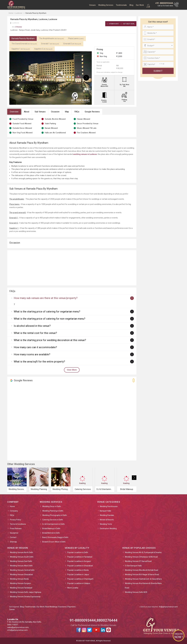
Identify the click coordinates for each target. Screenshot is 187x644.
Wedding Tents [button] (106, 524)
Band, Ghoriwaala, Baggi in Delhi (55, 537)
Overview (14, 112)
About (27, 112)
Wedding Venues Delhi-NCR (136, 592)
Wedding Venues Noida (19, 579)
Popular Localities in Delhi (78, 552)
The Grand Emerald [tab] (24, 44)
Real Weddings (51, 607)
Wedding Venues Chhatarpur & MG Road (141, 557)
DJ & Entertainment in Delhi (53, 524)
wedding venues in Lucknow (85, 154)
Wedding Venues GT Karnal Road (138, 561)
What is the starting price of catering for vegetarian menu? (47, 312)
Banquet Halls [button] (105, 511)
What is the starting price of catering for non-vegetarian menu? (50, 319)
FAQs (77, 112)
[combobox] (158, 46)
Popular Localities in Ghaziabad (80, 566)
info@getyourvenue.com (17, 630)
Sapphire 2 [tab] (43, 49)
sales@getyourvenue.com (18, 627)
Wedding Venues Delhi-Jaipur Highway (26, 592)
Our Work (140, 5)
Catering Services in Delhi (53, 520)
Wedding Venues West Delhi (21, 566)
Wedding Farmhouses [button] (109, 506)
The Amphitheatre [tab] (51, 38)
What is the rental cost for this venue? (35, 333)
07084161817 (113, 24)
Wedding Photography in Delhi (55, 515)
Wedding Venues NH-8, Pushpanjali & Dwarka (143, 552)
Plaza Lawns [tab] (76, 38)
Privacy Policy (15, 520)
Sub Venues (40, 112)
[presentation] (15, 78)
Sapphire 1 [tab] (21, 49)
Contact (13, 537)
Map (67, 112)
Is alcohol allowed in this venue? (32, 326)
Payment (71, 607)
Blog (131, 5)
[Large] (158, 64)
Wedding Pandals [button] (107, 515)
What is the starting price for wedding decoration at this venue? (50, 340)
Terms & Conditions (18, 524)
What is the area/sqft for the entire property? (39, 362)
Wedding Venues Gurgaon (20, 583)
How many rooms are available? (32, 354)
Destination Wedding (108, 529)
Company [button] (14, 511)
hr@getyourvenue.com (168, 607)
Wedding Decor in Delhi (52, 506)
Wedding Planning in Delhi (53, 511)
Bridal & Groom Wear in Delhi (54, 542)
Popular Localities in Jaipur (78, 574)
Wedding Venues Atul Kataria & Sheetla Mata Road (143, 586)
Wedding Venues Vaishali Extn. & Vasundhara (143, 579)
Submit (158, 71)
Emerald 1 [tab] (50, 44)
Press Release (16, 529)
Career (12, 609)
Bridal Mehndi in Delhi (51, 533)
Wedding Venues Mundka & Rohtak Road (141, 570)
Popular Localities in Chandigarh (80, 579)
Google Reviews (92, 112)
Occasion (55, 112)
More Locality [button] (73, 588)
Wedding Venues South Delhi (22, 557)
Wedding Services (106, 5)
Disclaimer (14, 533)
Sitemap (13, 542)
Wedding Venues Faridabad (21, 588)
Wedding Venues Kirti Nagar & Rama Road (142, 574)
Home (12, 506)
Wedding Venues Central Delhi (22, 570)
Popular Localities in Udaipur (79, 583)
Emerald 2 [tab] (72, 44)
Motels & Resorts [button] (107, 520)
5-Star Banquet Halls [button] (133, 566)
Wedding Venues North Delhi (21, 552)
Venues (92, 5)
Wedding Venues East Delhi (21, 561)
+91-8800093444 (164, 3)
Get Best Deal (128, 24)
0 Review (17, 27)
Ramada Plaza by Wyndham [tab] (23, 38)
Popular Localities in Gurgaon (79, 561)
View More (72, 370)
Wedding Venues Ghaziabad (21, 574)
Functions (62, 607)
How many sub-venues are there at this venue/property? (46, 298)
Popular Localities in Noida (78, 570)
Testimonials (121, 5)
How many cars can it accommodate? (35, 347)
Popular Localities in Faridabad (80, 557)
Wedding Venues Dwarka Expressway (25, 597)
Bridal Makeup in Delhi (51, 529)
